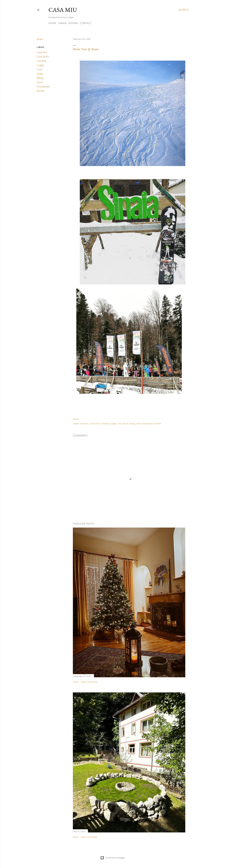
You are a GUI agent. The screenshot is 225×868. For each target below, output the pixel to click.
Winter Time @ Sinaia (86, 49)
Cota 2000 (43, 57)
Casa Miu (63, 10)
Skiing (40, 78)
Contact (86, 23)
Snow (40, 82)
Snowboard (43, 87)
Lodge (40, 65)
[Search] (183, 10)
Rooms (73, 23)
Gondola (41, 61)
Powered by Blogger (113, 858)
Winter (41, 91)
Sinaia (62, 23)
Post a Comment (89, 682)
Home (52, 23)
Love (39, 70)
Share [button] (40, 39)
